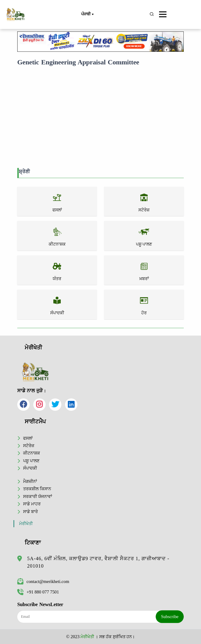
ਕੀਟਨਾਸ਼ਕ (32, 453)
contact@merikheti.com (43, 581)
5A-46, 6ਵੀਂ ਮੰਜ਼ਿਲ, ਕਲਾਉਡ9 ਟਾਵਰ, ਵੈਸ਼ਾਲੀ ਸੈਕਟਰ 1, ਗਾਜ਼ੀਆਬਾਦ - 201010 (98, 562)
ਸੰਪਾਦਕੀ (30, 468)
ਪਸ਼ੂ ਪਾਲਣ (31, 461)
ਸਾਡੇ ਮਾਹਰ (32, 504)
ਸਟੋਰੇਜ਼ (29, 446)
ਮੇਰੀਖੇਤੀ (26, 524)
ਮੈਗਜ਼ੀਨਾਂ (30, 481)
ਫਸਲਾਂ (28, 438)
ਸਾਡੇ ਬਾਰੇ (31, 512)
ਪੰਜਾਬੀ (87, 14)
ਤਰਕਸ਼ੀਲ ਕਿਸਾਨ (37, 489)
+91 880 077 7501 (38, 592)
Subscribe (170, 617)
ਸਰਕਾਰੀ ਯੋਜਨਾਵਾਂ (38, 496)
